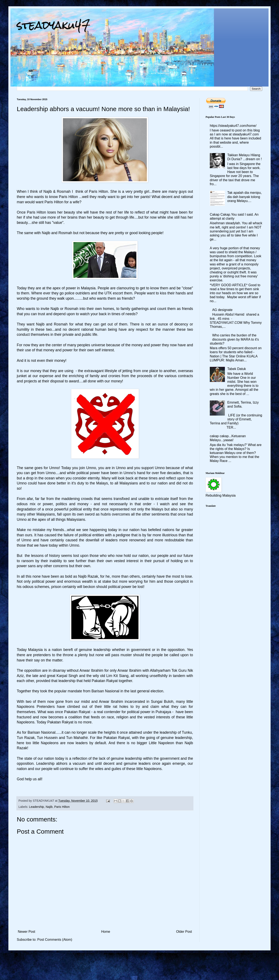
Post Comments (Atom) (55, 940)
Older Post (184, 932)
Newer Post (27, 932)
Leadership (36, 807)
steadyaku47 (53, 25)
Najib (49, 807)
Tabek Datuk (237, 369)
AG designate (222, 310)
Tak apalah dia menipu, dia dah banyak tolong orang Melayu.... (244, 197)
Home (106, 932)
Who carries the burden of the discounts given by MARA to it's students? (234, 339)
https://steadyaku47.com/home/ (233, 126)
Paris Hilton (62, 807)
